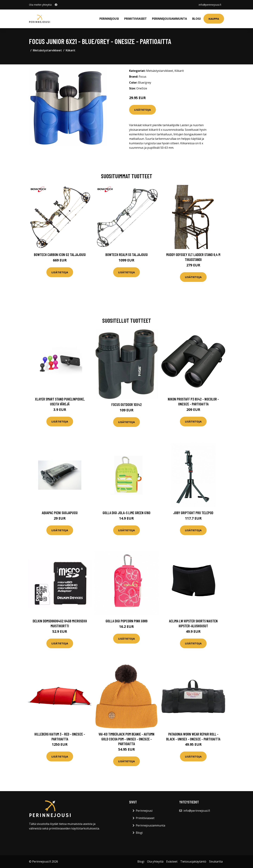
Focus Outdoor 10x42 (127, 404)
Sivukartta (216, 861)
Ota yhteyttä (155, 861)
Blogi (197, 19)
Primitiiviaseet (135, 19)
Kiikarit (71, 50)
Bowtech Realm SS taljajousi (127, 255)
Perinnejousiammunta (169, 19)
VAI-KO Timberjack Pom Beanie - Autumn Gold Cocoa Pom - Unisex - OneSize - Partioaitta (126, 739)
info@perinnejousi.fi (210, 5)
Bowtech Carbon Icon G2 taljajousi (60, 255)
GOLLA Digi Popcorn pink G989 (126, 621)
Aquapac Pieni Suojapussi (60, 513)
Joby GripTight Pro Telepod (193, 513)
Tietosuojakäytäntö (193, 861)
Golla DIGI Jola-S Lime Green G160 (126, 513)
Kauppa (214, 19)
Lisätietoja (142, 110)
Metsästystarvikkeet (47, 50)
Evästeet (172, 861)
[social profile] (56, 5)
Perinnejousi (109, 19)
